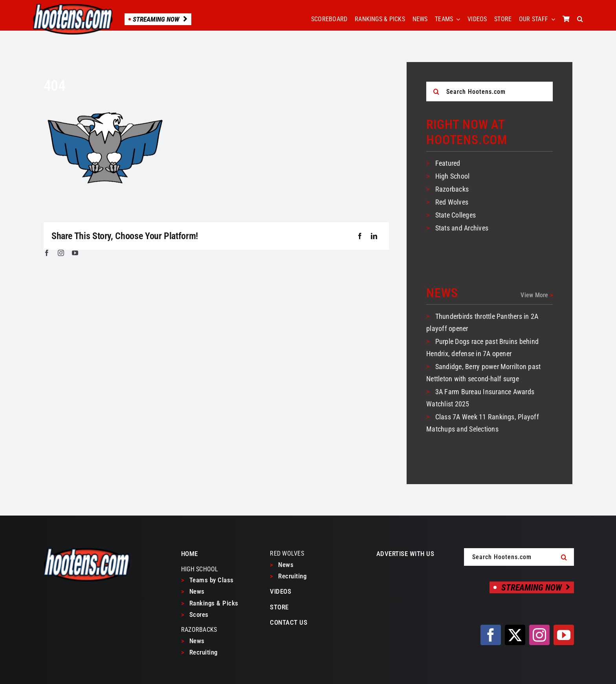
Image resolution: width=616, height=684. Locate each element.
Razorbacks (452, 189)
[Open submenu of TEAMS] (456, 19)
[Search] (436, 91)
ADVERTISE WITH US (405, 554)
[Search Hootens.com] (489, 91)
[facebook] (47, 253)
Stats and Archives (462, 228)
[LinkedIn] (374, 236)
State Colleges (456, 215)
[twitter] (515, 635)
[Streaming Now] (532, 587)
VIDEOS (280, 591)
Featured (448, 163)
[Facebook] (360, 236)
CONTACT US (289, 622)
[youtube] (75, 253)
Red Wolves (452, 202)
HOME (190, 554)
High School (453, 176)
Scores (195, 615)
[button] (580, 19)
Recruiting (199, 652)
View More (537, 295)
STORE (279, 607)
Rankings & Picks (210, 603)
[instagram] (61, 253)
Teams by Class (207, 580)
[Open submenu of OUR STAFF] (552, 19)
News (193, 591)
